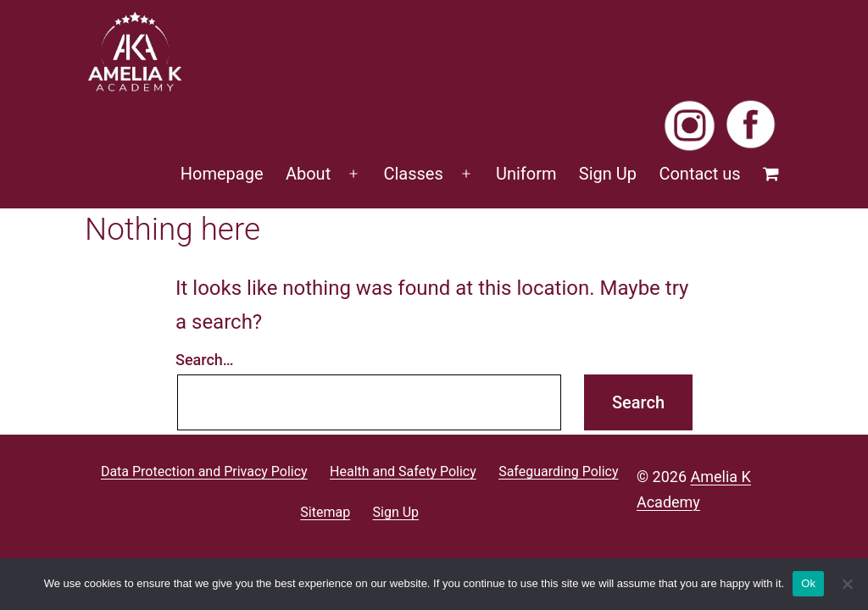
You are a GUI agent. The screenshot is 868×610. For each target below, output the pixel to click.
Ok (808, 583)
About (308, 174)
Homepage (222, 174)
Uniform (526, 174)
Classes (413, 174)
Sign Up (608, 174)
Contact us (699, 174)
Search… (205, 360)
